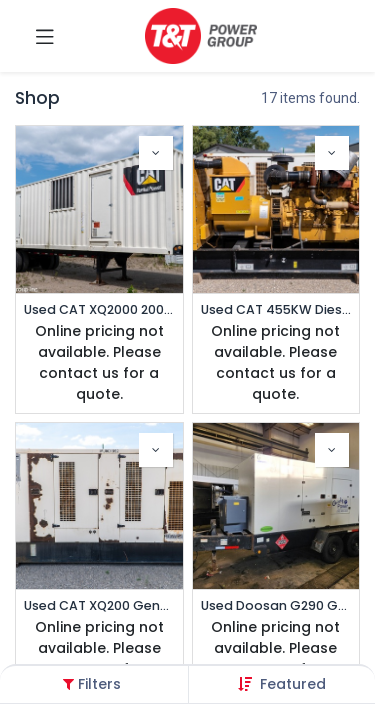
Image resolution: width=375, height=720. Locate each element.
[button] (293, 684)
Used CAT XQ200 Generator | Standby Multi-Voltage (99, 605)
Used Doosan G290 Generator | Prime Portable (276, 605)
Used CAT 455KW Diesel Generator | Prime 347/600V (276, 309)
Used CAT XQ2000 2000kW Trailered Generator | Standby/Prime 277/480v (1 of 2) (99, 309)
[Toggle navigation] (45, 36)
